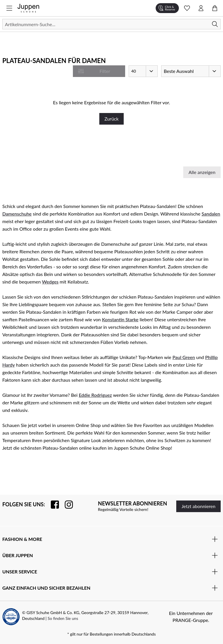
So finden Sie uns (63, 618)
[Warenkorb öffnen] (215, 8)
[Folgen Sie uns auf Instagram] (66, 505)
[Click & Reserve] (167, 8)
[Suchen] (111, 24)
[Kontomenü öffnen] (201, 8)
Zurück (112, 119)
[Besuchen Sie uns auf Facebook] (52, 505)
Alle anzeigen (202, 172)
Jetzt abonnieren (198, 506)
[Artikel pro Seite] (143, 71)
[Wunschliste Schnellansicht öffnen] (187, 8)
